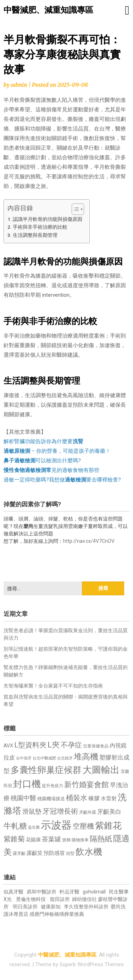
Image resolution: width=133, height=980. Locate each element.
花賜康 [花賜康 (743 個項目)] (33, 840)
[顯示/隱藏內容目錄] (74, 209)
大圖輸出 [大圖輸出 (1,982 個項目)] (101, 770)
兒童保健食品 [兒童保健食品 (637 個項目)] (96, 746)
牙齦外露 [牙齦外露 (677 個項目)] (88, 812)
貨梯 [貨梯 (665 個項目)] (66, 840)
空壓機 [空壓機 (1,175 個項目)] (83, 826)
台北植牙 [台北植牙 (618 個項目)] (65, 758)
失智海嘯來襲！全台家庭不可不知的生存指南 (53, 686)
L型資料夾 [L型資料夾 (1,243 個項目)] (30, 745)
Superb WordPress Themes (92, 964)
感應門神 (39, 914)
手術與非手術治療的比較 (40, 227)
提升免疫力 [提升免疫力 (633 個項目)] (52, 786)
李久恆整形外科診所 (87, 907)
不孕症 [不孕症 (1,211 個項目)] (71, 745)
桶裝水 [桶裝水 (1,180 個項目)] (77, 798)
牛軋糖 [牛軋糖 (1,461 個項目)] (15, 826)
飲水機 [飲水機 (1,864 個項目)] (89, 852)
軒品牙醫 (70, 892)
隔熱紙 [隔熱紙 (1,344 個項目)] (101, 839)
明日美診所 (25, 907)
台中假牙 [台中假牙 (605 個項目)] (24, 758)
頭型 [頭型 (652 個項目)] (70, 853)
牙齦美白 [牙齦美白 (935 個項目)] (109, 812)
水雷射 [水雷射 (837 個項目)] (109, 798)
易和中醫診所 (41, 892)
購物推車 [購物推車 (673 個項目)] (80, 840)
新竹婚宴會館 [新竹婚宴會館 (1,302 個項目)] (87, 785)
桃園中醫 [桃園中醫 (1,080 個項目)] (23, 798)
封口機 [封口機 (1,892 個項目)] (27, 784)
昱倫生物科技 (31, 899)
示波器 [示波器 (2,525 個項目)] (56, 825)
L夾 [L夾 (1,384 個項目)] (54, 745)
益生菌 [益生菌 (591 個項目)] (34, 827)
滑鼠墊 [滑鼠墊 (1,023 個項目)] (32, 812)
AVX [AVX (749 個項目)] (8, 746)
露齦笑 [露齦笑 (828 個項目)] (35, 853)
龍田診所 (60, 899)
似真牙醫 (13, 892)
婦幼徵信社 (85, 899)
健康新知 (51, 907)
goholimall (94, 892)
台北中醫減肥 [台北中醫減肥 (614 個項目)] (44, 758)
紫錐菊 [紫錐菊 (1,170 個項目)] (14, 839)
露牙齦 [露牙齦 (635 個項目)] (19, 853)
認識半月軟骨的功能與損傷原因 (48, 219)
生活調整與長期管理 (35, 235)
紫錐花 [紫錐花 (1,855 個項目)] (108, 825)
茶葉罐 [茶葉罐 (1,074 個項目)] (51, 839)
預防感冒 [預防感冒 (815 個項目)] (54, 853)
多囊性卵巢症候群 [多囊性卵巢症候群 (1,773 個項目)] (46, 770)
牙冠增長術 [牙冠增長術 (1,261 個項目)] (60, 811)
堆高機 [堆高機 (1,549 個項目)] (86, 757)
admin (19, 85)
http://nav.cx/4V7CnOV (89, 541)
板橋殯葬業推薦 (67, 914)
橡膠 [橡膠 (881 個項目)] (94, 798)
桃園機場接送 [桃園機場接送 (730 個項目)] (51, 799)
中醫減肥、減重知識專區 (48, 10)
